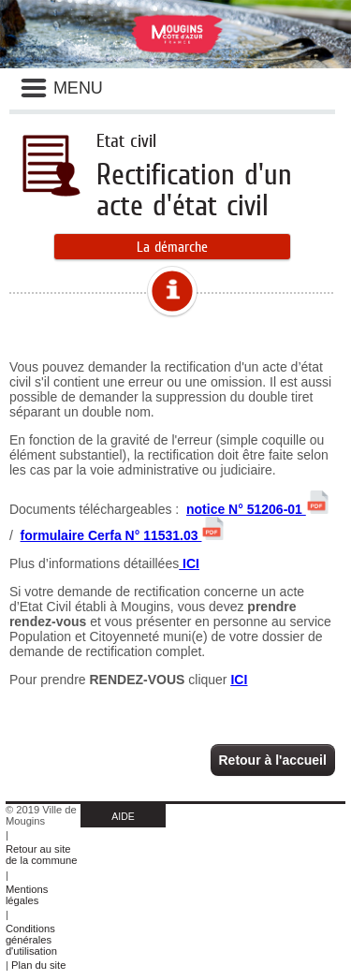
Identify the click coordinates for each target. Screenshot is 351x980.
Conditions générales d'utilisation (31, 940)
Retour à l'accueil (273, 760)
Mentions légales (27, 895)
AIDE (123, 816)
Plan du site (38, 965)
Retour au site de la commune (42, 855)
